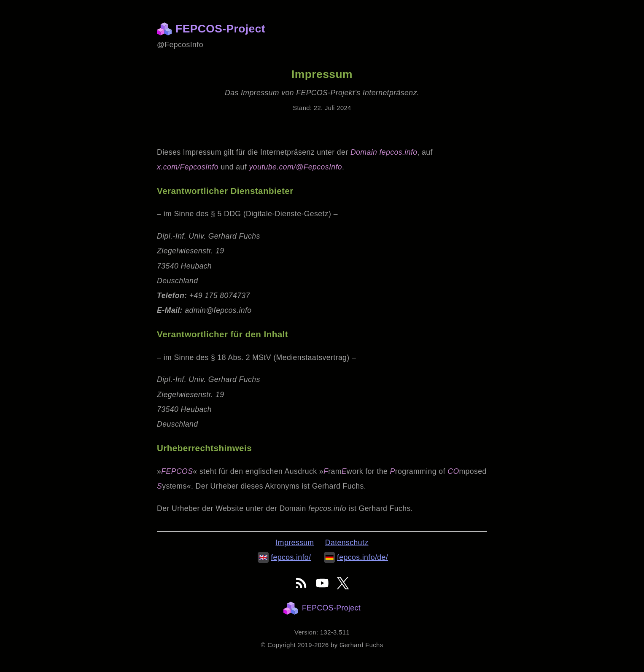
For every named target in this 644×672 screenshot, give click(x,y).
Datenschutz (347, 543)
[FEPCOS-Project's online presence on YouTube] (322, 583)
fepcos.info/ (284, 557)
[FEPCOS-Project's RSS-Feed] (301, 583)
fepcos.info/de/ (356, 557)
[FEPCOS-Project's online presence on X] (343, 583)
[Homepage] (166, 29)
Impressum (295, 543)
